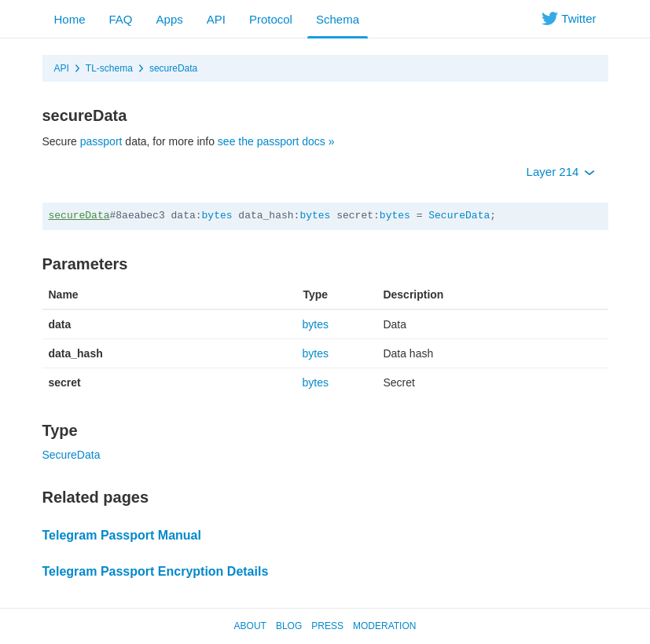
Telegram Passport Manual (122, 535)
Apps (170, 19)
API (216, 19)
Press (327, 626)
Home (70, 19)
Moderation (384, 626)
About (250, 626)
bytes (217, 216)
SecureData (459, 216)
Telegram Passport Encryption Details (156, 571)
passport (101, 141)
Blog (289, 626)
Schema (338, 19)
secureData (173, 68)
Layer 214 (561, 172)
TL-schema (109, 68)
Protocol (271, 19)
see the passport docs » (276, 141)
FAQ (121, 19)
